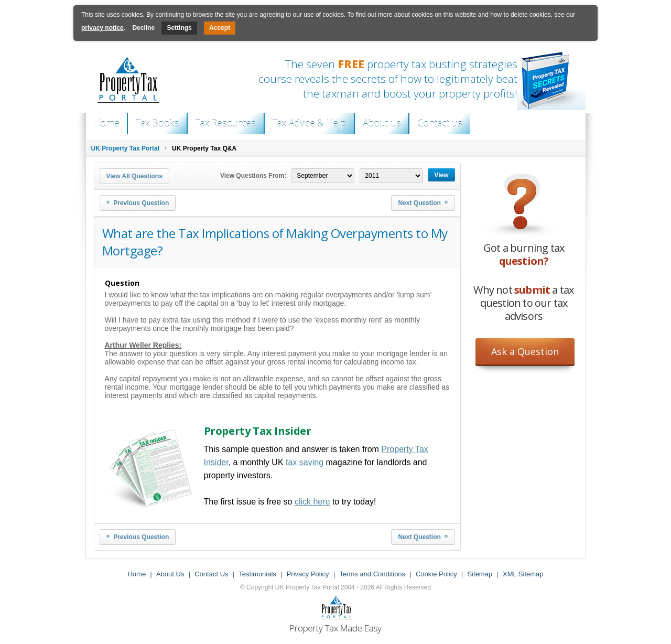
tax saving (305, 462)
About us (382, 123)
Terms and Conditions (372, 574)
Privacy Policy (308, 574)
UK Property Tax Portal (125, 148)
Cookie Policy (436, 574)
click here (312, 502)
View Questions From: (253, 176)
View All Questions (134, 176)
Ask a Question (525, 351)
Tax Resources (226, 123)
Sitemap (480, 574)
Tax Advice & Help (309, 123)
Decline (143, 28)
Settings (179, 28)
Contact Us (211, 574)
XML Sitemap (523, 574)
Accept (220, 28)
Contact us (440, 123)
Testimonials (257, 574)
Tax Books (157, 123)
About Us (170, 574)
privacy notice (102, 28)
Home (107, 123)
